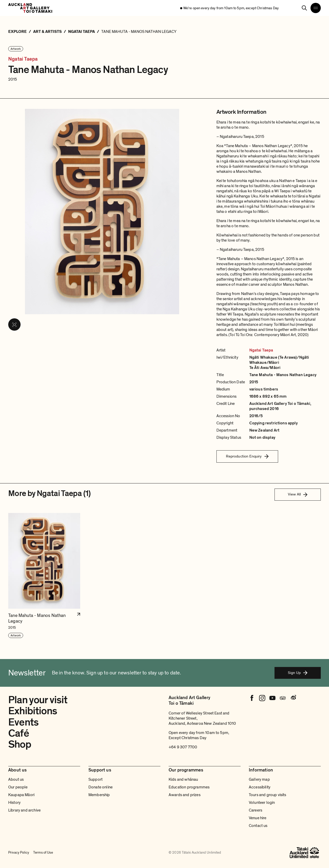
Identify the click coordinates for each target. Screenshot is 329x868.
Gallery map (259, 779)
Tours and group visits (268, 795)
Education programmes (189, 787)
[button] (44, 576)
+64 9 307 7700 (183, 747)
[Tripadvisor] (283, 698)
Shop (20, 744)
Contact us (258, 826)
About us (16, 779)
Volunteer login (262, 803)
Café (19, 733)
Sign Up (298, 673)
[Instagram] (262, 698)
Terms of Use (43, 853)
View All (298, 494)
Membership (99, 795)
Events (23, 722)
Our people (18, 787)
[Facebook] (252, 698)
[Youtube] (272, 698)
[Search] (304, 8)
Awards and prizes (185, 795)
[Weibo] (293, 698)
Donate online (100, 787)
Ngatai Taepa (23, 59)
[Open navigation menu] (316, 8)
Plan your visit (38, 700)
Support (95, 779)
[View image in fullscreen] (14, 325)
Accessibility (260, 787)
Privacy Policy (19, 853)
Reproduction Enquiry (247, 456)
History (14, 803)
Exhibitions (33, 711)
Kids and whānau (183, 779)
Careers (255, 810)
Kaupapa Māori (21, 795)
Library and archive (24, 810)
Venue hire (258, 818)
